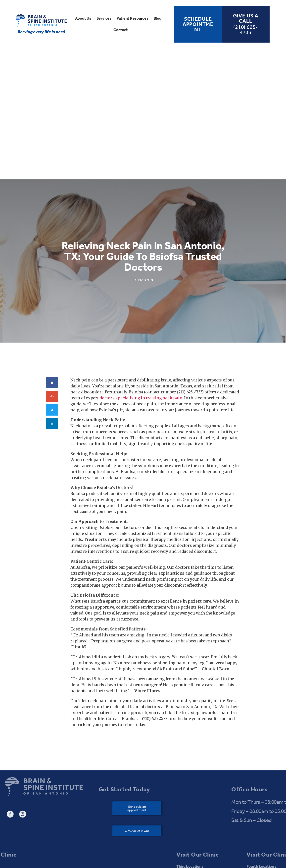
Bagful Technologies (200, 860)
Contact (120, 30)
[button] (139, 722)
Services (104, 18)
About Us (83, 18)
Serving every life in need (41, 32)
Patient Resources (133, 18)
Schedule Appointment (198, 24)
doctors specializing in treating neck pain (141, 312)
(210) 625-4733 (246, 30)
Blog (158, 18)
